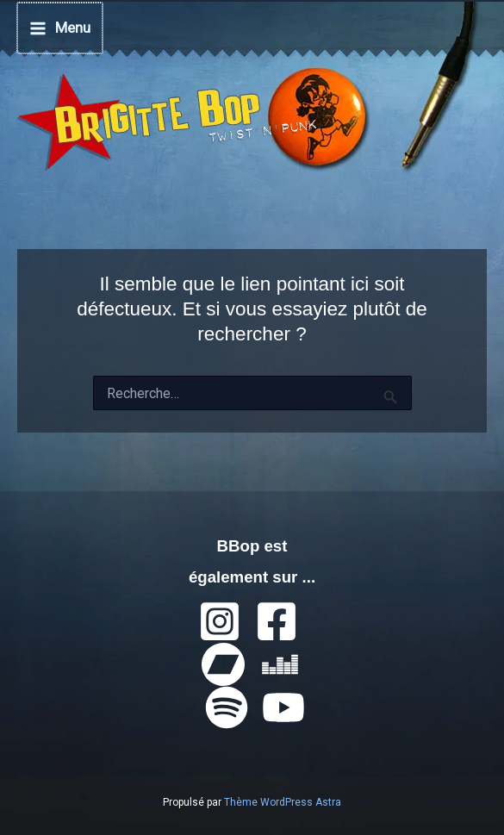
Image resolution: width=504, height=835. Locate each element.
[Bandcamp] (223, 663)
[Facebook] (277, 620)
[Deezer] (280, 663)
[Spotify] (227, 706)
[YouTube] (283, 706)
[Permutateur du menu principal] (59, 27)
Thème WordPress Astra (283, 801)
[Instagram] (220, 620)
